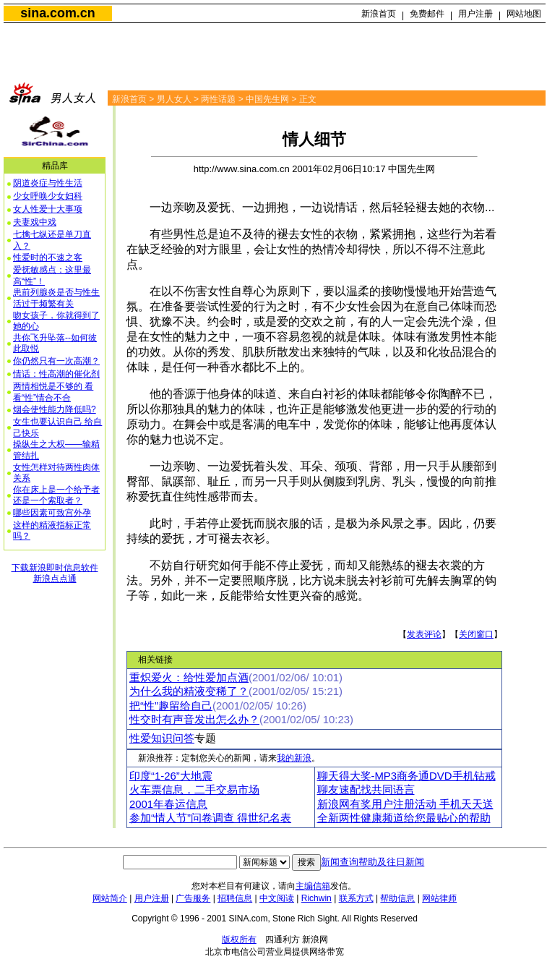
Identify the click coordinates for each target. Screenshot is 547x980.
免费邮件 (427, 14)
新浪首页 (379, 14)
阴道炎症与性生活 (48, 183)
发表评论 (424, 634)
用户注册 (475, 14)
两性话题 (218, 99)
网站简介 (110, 898)
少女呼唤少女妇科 (48, 196)
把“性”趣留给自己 (171, 706)
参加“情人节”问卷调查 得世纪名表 (210, 818)
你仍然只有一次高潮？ (56, 361)
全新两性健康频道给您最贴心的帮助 (404, 818)
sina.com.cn (57, 13)
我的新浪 (294, 758)
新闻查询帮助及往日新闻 (372, 862)
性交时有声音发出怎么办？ (194, 720)
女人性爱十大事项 (48, 209)
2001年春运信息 (168, 804)
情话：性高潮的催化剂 (56, 374)
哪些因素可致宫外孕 (52, 513)
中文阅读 (277, 898)
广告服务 (193, 898)
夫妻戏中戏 (35, 222)
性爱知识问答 (162, 738)
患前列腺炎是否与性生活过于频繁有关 (56, 298)
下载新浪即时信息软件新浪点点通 (55, 574)
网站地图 (524, 14)
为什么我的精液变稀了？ (189, 691)
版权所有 (239, 939)
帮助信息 (397, 898)
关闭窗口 (476, 634)
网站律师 (439, 898)
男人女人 (174, 99)
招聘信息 (235, 898)
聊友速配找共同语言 (366, 790)
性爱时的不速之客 (48, 257)
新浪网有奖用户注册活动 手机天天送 (405, 804)
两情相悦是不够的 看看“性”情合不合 (53, 392)
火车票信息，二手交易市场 (194, 790)
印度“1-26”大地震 (171, 776)
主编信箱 (313, 886)
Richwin (316, 898)
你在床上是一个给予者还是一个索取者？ (56, 495)
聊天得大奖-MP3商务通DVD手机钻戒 (406, 776)
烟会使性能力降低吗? (55, 409)
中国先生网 (267, 99)
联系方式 (356, 898)
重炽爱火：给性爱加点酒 (189, 678)
